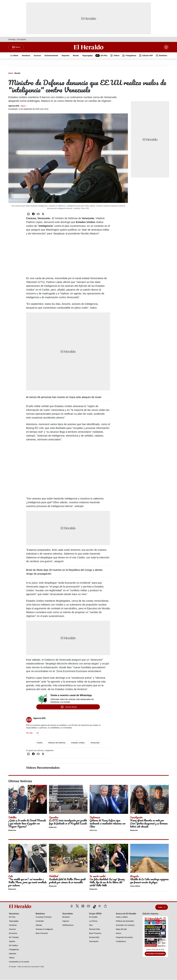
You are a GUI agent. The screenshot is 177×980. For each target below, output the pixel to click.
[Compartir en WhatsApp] (29, 214)
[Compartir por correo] (38, 214)
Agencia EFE (18, 106)
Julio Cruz (93, 831)
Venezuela (95, 743)
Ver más (33, 733)
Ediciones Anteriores (155, 954)
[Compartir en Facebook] (33, 214)
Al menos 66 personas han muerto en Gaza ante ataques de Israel (64, 398)
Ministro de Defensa (57, 743)
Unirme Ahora (71, 707)
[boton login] (166, 47)
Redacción (12, 831)
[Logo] (89, 47)
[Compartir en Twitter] (43, 214)
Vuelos (40, 743)
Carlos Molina (135, 886)
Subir (162, 907)
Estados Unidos (78, 743)
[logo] (21, 907)
